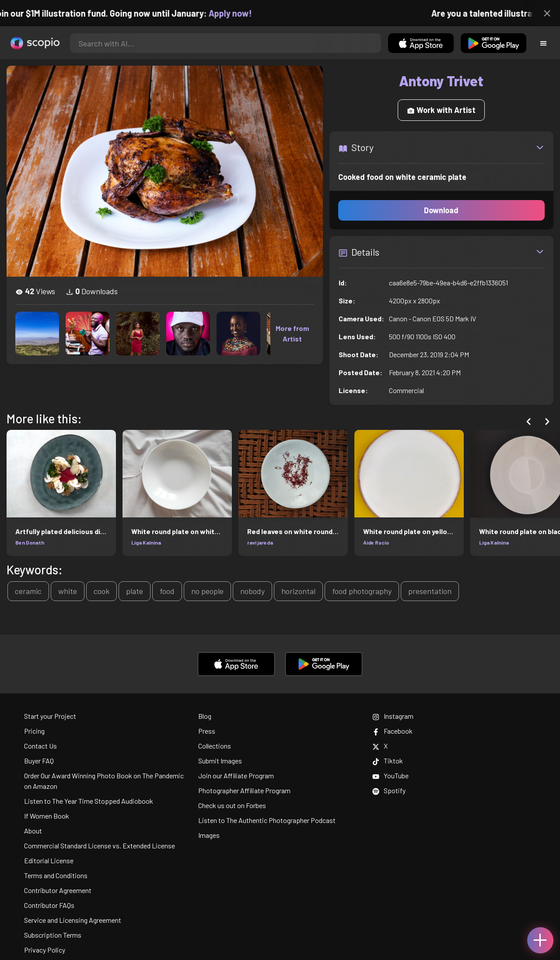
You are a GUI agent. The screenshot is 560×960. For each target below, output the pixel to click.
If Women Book (47, 816)
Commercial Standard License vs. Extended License (100, 846)
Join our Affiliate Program (236, 775)
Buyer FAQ (39, 761)
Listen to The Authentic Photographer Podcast (267, 820)
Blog (205, 716)
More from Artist (292, 333)
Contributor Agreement (58, 890)
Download (441, 210)
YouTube (390, 775)
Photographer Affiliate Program (244, 790)
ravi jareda (260, 542)
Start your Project (50, 716)
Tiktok (388, 761)
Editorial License (49, 860)
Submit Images (220, 761)
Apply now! (237, 13)
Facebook (392, 731)
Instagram (393, 716)
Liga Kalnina (146, 542)
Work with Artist (441, 110)
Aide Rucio (376, 542)
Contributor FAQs (49, 905)
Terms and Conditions (56, 875)
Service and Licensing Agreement (73, 920)
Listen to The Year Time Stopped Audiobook (89, 801)
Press (207, 731)
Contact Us (40, 746)
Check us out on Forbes (232, 805)
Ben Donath (30, 542)
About (33, 831)
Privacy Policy (45, 950)
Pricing (34, 731)
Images (209, 835)
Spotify (389, 790)
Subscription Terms (53, 935)
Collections (215, 746)
